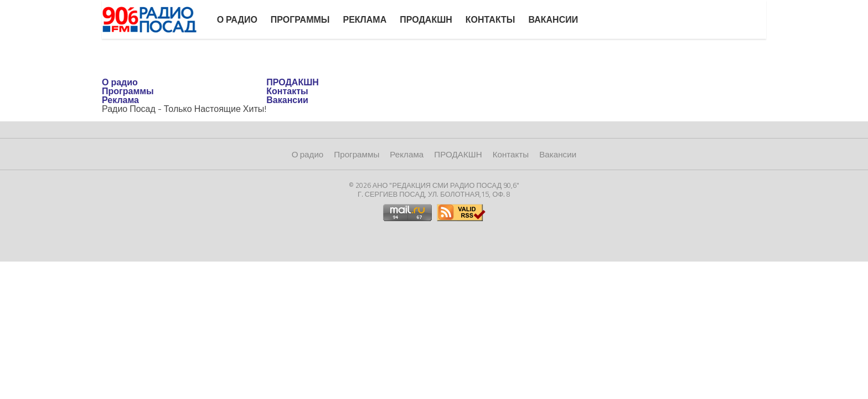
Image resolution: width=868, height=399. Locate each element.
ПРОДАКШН (426, 19)
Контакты (490, 19)
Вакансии (553, 19)
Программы (300, 19)
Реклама (365, 19)
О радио (237, 19)
